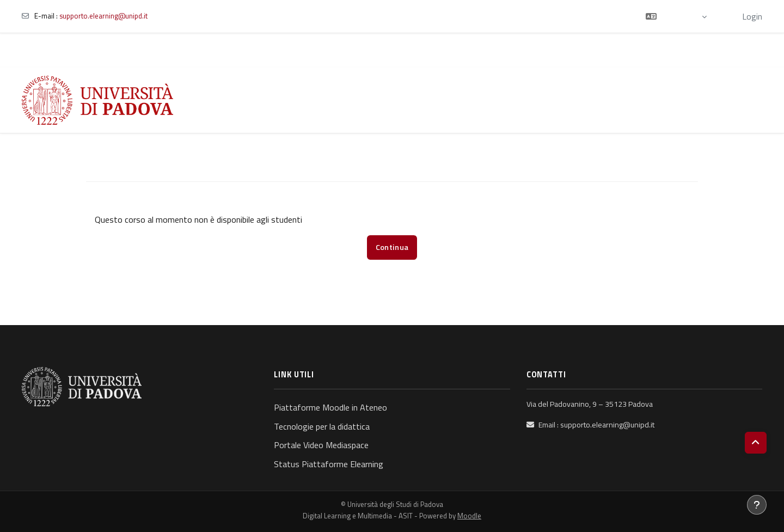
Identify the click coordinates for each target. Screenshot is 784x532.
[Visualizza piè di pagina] (757, 505)
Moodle (469, 516)
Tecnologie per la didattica (322, 426)
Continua (392, 247)
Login (752, 16)
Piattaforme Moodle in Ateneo (330, 407)
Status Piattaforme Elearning (329, 464)
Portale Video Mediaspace (321, 445)
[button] (676, 16)
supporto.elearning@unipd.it (103, 16)
